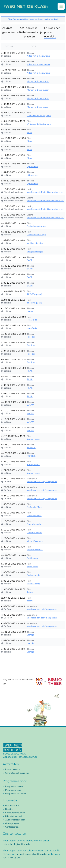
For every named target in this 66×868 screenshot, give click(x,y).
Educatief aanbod (13, 816)
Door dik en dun (34, 524)
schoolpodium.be (28, 757)
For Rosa (31, 337)
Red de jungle (33, 575)
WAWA (31, 405)
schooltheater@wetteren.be (32, 854)
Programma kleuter (14, 786)
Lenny (30, 311)
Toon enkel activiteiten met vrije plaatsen (29, 32)
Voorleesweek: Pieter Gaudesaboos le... (45, 192)
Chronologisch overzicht (17, 773)
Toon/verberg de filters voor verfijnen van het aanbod (33, 19)
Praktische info (12, 806)
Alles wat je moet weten (38, 56)
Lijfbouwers (33, 167)
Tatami (30, 592)
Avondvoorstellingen (15, 820)
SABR (30, 260)
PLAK (30, 371)
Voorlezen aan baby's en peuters (42, 482)
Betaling (9, 809)
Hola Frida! (32, 320)
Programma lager (13, 790)
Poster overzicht (13, 769)
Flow (29, 132)
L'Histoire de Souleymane (39, 115)
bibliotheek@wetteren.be (17, 844)
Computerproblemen (15, 813)
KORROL (31, 447)
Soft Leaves (32, 558)
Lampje (30, 635)
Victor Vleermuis (35, 541)
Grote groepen (12, 823)
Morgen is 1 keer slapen (38, 81)
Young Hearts (33, 439)
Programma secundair (16, 794)
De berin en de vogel (37, 226)
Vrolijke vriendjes (35, 243)
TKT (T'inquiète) (34, 294)
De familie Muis (34, 507)
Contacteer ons (12, 827)
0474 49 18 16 (12, 858)
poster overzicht (50, 34)
